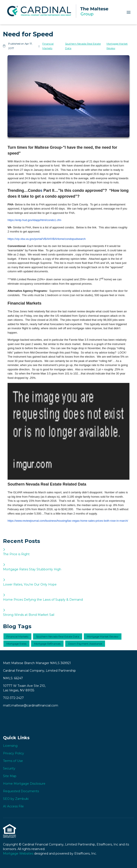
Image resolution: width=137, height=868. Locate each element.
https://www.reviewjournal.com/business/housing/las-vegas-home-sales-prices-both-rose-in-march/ (68, 521)
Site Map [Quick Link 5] (10, 776)
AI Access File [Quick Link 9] (13, 806)
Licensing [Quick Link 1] (10, 746)
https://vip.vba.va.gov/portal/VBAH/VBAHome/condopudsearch (47, 239)
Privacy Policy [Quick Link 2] (14, 753)
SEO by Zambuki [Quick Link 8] (16, 799)
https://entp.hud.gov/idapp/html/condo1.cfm (34, 220)
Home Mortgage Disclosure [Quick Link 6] (24, 784)
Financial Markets (48, 46)
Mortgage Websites (19, 853)
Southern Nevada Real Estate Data (83, 46)
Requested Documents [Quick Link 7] (21, 791)
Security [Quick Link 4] (9, 768)
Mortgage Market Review (117, 46)
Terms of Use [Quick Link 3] (13, 761)
